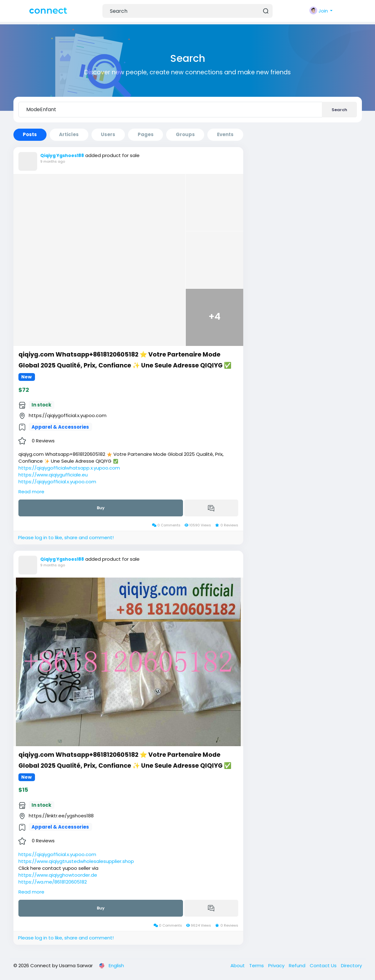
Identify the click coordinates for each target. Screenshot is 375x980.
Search (339, 110)
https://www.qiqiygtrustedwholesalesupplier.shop (76, 861)
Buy (101, 508)
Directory (351, 965)
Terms (257, 965)
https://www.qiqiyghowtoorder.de (58, 875)
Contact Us (324, 965)
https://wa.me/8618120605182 (53, 882)
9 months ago (53, 161)
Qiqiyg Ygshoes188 (62, 155)
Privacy (277, 965)
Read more (31, 492)
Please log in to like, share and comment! (66, 537)
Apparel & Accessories (60, 427)
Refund (298, 965)
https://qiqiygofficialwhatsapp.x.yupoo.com (69, 468)
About (238, 965)
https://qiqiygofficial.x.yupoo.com (57, 482)
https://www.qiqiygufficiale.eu (53, 475)
